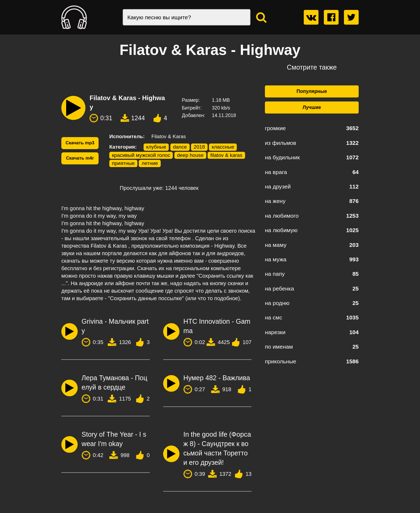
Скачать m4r (80, 158)
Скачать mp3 (80, 143)
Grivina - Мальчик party (115, 326)
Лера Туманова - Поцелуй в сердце (115, 382)
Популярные (312, 91)
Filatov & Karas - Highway (127, 102)
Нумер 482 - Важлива (217, 378)
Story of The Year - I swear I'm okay (114, 439)
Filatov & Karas (169, 136)
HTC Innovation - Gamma (217, 326)
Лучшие (312, 107)
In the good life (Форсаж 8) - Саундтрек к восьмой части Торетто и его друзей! (217, 448)
